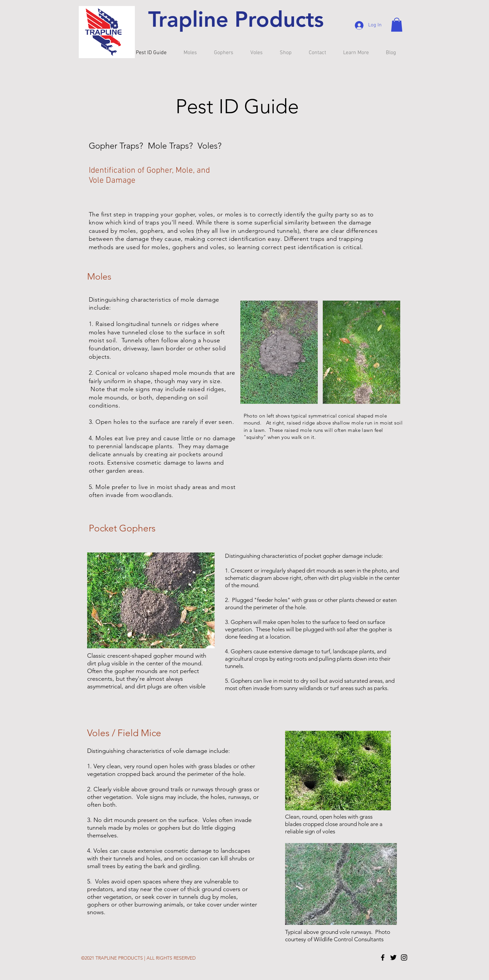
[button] (397, 25)
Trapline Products (236, 19)
